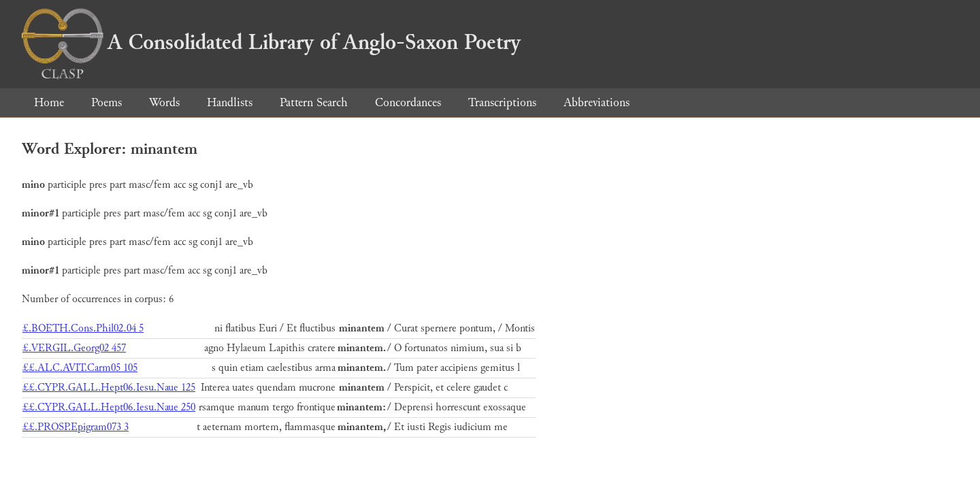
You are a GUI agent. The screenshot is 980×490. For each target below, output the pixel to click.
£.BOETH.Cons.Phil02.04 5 (83, 328)
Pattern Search (314, 102)
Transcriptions (502, 102)
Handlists (230, 102)
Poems (107, 102)
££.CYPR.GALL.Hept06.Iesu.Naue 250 (109, 407)
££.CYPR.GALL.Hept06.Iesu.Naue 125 (109, 388)
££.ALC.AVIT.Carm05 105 (80, 368)
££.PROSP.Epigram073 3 (76, 427)
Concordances (408, 102)
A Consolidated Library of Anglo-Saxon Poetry (271, 42)
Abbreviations (597, 102)
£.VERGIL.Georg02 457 (74, 348)
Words (164, 102)
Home (49, 102)
